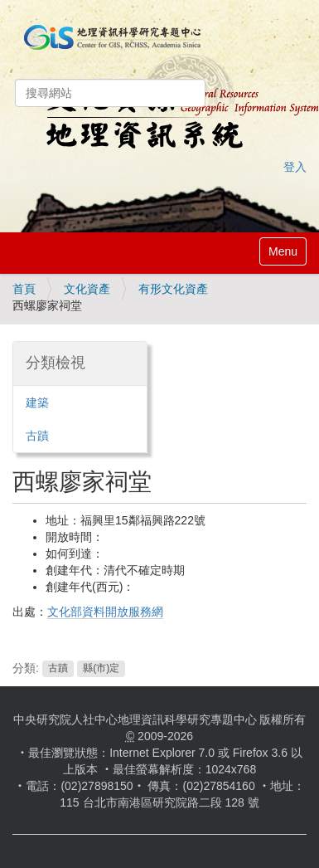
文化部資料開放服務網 (105, 612)
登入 (295, 167)
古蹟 (58, 669)
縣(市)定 (101, 669)
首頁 (24, 289)
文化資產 (87, 289)
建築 (37, 402)
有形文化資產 (173, 289)
